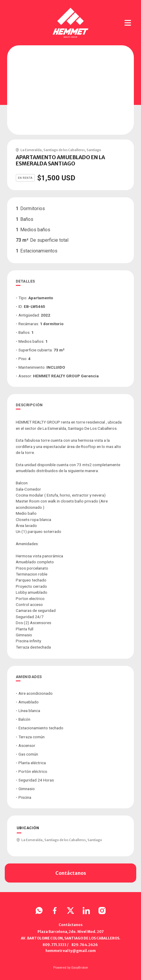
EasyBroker (80, 968)
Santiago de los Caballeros (64, 150)
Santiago (94, 150)
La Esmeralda (31, 150)
